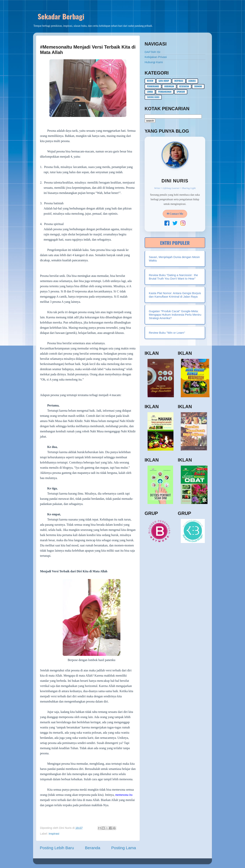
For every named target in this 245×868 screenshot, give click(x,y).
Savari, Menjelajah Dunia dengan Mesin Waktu (174, 259)
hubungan (169, 86)
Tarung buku (153, 97)
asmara (192, 81)
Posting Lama (124, 848)
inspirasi (54, 834)
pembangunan (165, 92)
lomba (150, 92)
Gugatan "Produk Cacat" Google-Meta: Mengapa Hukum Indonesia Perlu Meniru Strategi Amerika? (175, 315)
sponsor (181, 92)
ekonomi (198, 86)
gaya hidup (164, 81)
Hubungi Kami (154, 62)
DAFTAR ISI (152, 52)
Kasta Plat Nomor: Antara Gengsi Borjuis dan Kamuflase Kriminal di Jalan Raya (175, 295)
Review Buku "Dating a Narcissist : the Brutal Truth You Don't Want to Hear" (173, 277)
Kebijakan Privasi (156, 57)
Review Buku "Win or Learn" (167, 333)
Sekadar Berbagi (61, 16)
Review (150, 81)
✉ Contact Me (175, 214)
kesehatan (184, 86)
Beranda (93, 848)
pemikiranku (153, 86)
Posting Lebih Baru (57, 848)
